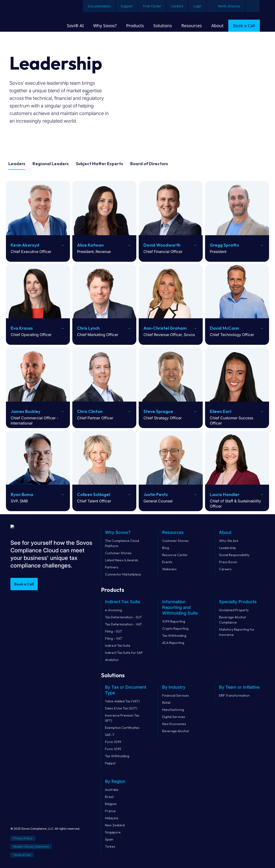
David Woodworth (162, 245)
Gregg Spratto (224, 245)
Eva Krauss (22, 328)
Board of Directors (149, 164)
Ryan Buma (22, 494)
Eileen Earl (220, 411)
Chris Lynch (88, 328)
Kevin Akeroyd (25, 245)
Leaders (17, 164)
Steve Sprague (158, 411)
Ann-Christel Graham (165, 328)
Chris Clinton (90, 411)
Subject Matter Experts (99, 164)
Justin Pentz (156, 494)
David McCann (224, 328)
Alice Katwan (90, 245)
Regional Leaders (51, 164)
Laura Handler (225, 494)
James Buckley (25, 411)
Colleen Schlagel (94, 494)
